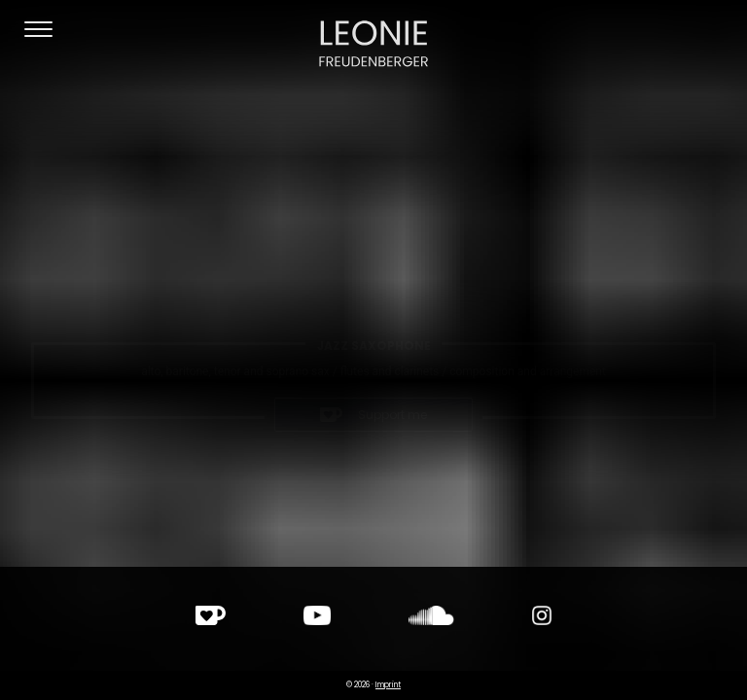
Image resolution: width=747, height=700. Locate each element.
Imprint (388, 685)
